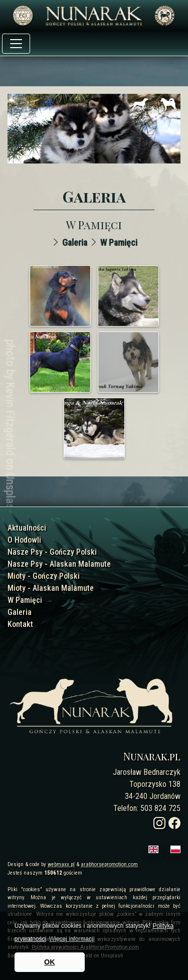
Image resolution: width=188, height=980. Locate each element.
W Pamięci (119, 242)
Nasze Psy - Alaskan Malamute (59, 564)
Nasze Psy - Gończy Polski (52, 552)
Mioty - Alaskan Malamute (51, 588)
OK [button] (50, 962)
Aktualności (27, 528)
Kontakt (20, 624)
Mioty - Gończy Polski (44, 576)
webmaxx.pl (61, 864)
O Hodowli (24, 540)
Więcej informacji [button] (72, 939)
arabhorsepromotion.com (109, 864)
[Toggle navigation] (16, 44)
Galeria (75, 242)
